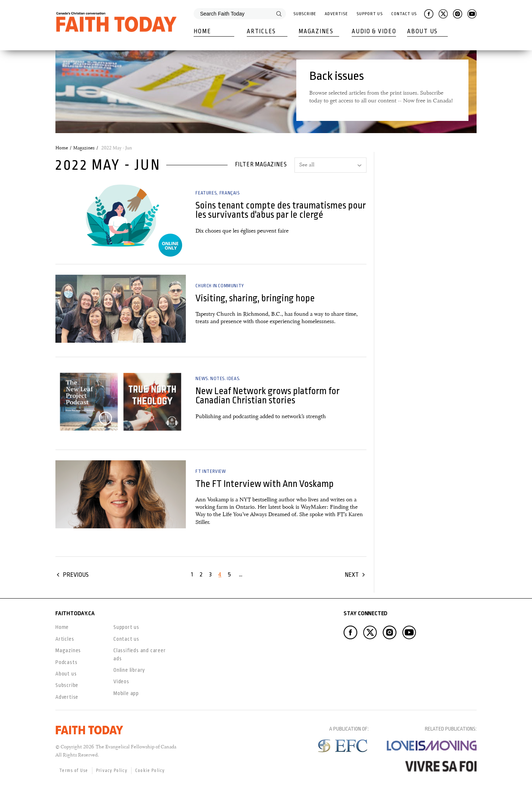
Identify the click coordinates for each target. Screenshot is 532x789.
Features (206, 193)
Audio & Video (374, 31)
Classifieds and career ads (140, 654)
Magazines (316, 31)
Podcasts (66, 662)
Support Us (369, 14)
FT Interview (211, 471)
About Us (422, 31)
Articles (261, 31)
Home (202, 31)
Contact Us (404, 14)
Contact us (126, 639)
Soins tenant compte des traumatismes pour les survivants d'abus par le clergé (281, 210)
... (241, 574)
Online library (129, 670)
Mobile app (126, 693)
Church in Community (220, 286)
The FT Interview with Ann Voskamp (265, 484)
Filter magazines (261, 165)
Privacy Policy (112, 771)
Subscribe (305, 14)
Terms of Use (74, 771)
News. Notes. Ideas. (218, 379)
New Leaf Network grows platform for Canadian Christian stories (267, 396)
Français (230, 193)
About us (66, 674)
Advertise (336, 14)
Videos (121, 681)
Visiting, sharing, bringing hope (255, 298)
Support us (126, 627)
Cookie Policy (150, 771)
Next (352, 575)
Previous (76, 575)
